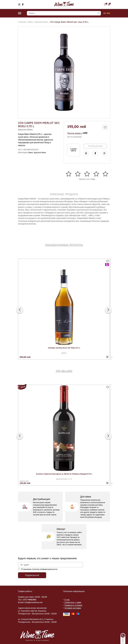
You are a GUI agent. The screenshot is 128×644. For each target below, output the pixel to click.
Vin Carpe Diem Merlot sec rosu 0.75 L (74, 22)
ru (109, 13)
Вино (31, 22)
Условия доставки (95, 146)
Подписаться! (32, 575)
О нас (67, 600)
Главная (22, 22)
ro (105, 13)
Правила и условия (73, 605)
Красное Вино (43, 22)
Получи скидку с (78, 133)
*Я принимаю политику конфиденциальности (39, 569)
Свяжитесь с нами (73, 602)
